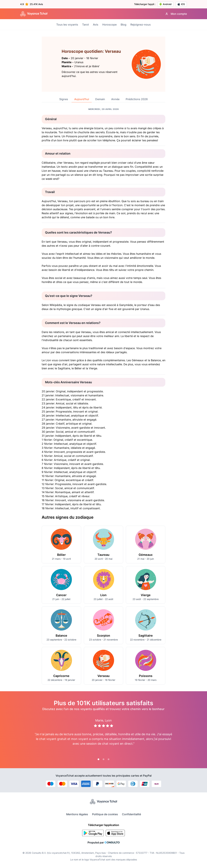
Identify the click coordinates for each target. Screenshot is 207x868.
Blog (123, 25)
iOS (181, 4)
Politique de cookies (105, 814)
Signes (64, 99)
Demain (100, 99)
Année (115, 99)
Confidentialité (131, 814)
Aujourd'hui (82, 99)
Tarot (86, 25)
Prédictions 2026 (137, 99)
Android (165, 4)
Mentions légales (77, 814)
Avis (96, 25)
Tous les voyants (67, 25)
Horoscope (109, 25)
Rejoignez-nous (141, 25)
